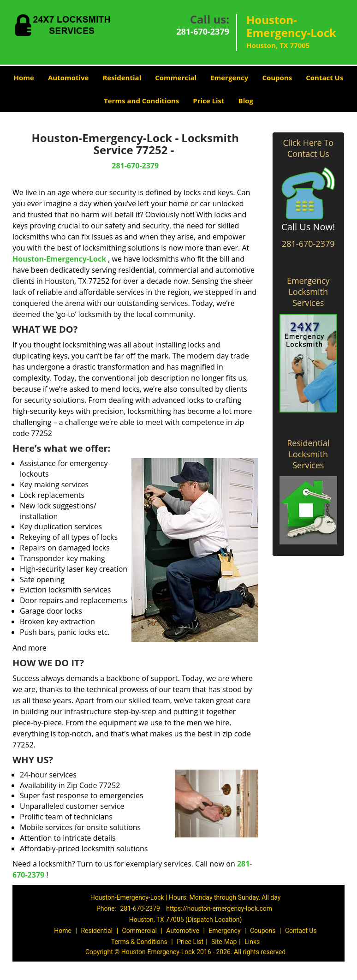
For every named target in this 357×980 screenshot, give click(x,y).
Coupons (277, 78)
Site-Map (224, 942)
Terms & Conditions (139, 942)
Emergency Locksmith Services (308, 292)
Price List (208, 101)
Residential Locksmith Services (308, 454)
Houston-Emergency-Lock (59, 259)
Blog (246, 101)
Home (24, 78)
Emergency (229, 78)
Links (252, 942)
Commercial (176, 78)
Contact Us (324, 78)
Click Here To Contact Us (308, 148)
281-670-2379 (203, 31)
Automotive (68, 78)
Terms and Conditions (141, 101)
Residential (122, 78)
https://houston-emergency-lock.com (219, 908)
